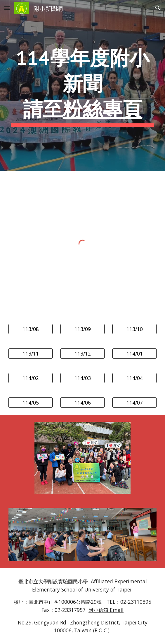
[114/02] (31, 378)
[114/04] (134, 378)
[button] (7, 8)
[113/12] (82, 354)
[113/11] (31, 354)
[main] (82, 86)
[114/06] (82, 403)
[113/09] (82, 329)
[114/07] (134, 403)
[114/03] (82, 378)
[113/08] (31, 329)
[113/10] (134, 329)
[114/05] (31, 403)
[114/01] (134, 354)
